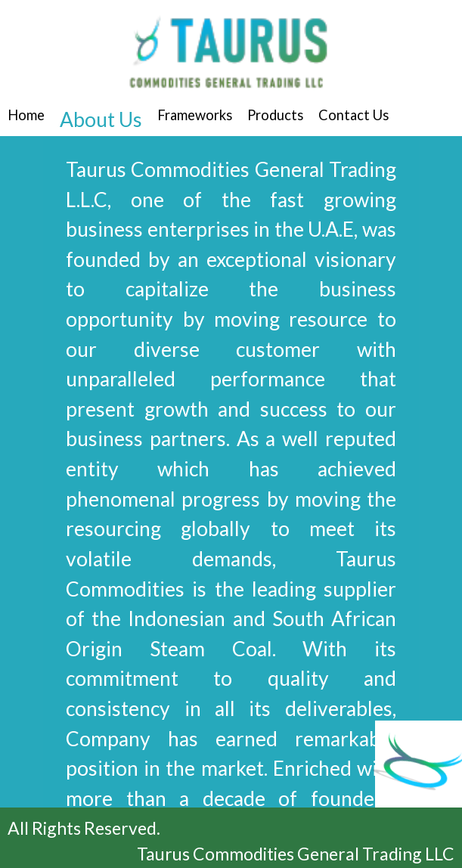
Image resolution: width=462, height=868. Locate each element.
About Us (101, 119)
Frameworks (195, 115)
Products (275, 115)
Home (26, 115)
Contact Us (353, 115)
